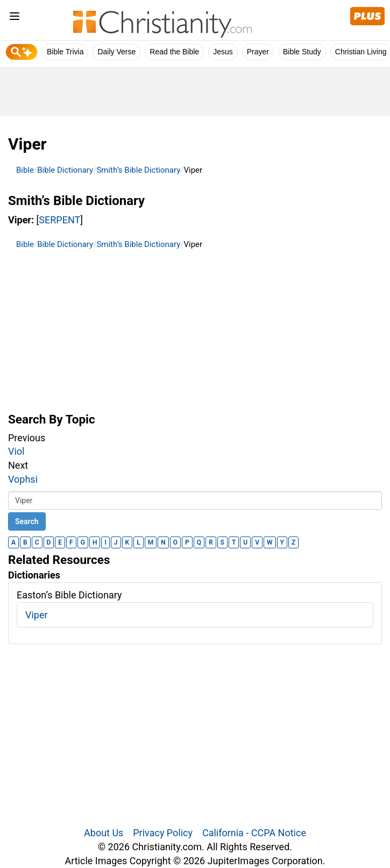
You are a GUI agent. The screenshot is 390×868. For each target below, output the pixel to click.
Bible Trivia (65, 52)
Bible (25, 170)
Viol (16, 451)
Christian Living (361, 52)
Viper (37, 615)
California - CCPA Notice (254, 833)
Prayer (258, 52)
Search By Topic (52, 419)
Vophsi (23, 479)
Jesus (223, 52)
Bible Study (302, 52)
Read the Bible (174, 52)
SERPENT (59, 220)
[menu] (15, 18)
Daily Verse (116, 52)
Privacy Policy (163, 833)
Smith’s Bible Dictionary (138, 170)
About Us (104, 833)
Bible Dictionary (65, 170)
